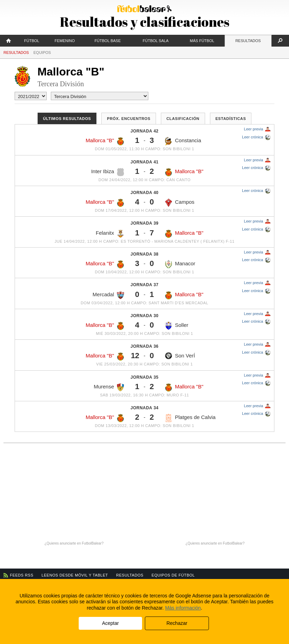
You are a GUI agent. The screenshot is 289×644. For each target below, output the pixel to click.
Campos (180, 203)
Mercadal (108, 295)
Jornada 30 (144, 316)
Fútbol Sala (156, 41)
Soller (177, 326)
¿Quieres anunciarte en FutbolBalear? (74, 543)
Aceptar (110, 623)
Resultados (248, 41)
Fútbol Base (107, 41)
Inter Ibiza (108, 172)
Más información (183, 608)
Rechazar (177, 623)
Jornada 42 (144, 131)
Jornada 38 (144, 254)
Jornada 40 (144, 193)
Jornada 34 (144, 408)
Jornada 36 (144, 346)
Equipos (42, 53)
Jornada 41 (144, 162)
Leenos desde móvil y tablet (75, 575)
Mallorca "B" (105, 141)
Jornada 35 (144, 377)
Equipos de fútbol (173, 575)
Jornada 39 (144, 223)
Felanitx (110, 234)
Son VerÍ (180, 356)
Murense (109, 387)
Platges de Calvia (190, 418)
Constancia (183, 141)
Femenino (65, 41)
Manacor (180, 264)
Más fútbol (202, 41)
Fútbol (32, 41)
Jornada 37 (144, 285)
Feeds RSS (22, 575)
